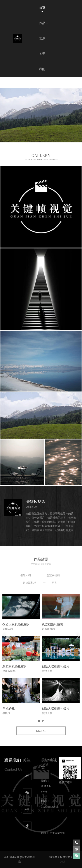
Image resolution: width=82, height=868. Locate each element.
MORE (41, 731)
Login (63, 862)
